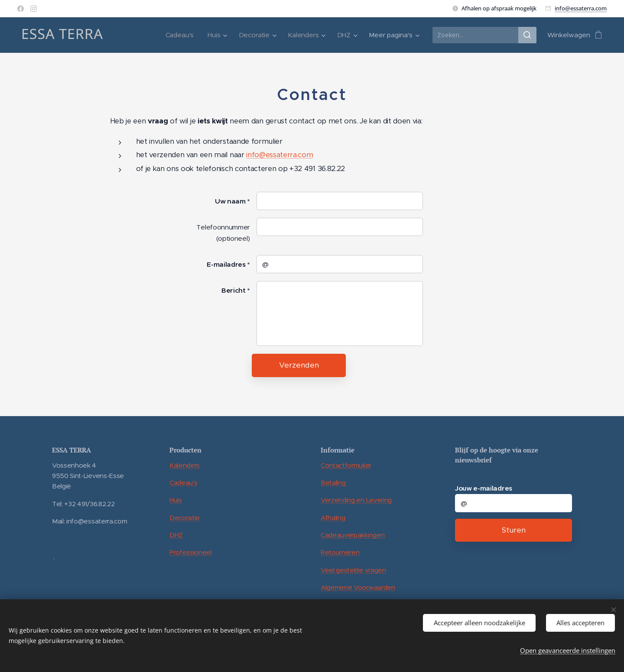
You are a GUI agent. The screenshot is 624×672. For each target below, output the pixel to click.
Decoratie (185, 518)
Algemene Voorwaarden (358, 587)
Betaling (333, 483)
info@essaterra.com (581, 8)
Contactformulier (346, 465)
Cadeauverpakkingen (353, 535)
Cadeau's (183, 483)
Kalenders (185, 465)
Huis (176, 500)
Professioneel (191, 552)
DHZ (176, 535)
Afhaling (333, 518)
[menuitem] (180, 35)
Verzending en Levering (356, 500)
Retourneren (340, 552)
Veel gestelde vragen (353, 570)
